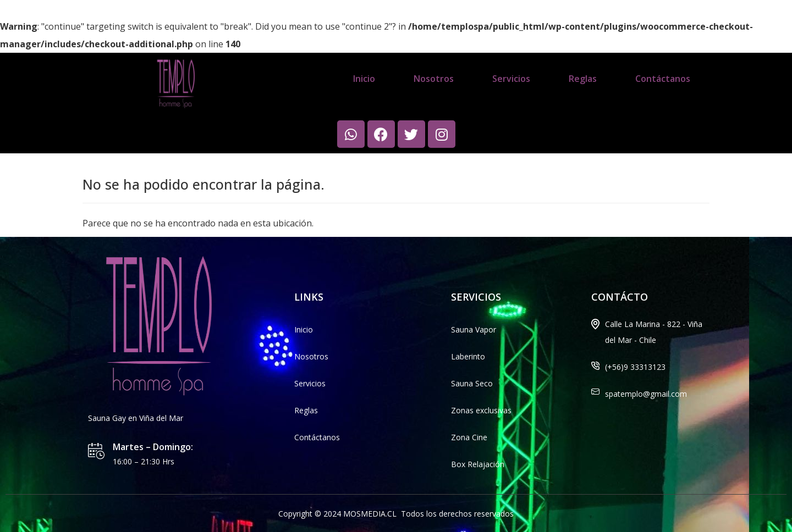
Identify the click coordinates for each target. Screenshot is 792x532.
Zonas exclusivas (481, 410)
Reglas (583, 79)
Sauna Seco (472, 383)
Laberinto (468, 356)
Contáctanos (663, 79)
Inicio (364, 79)
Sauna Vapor (474, 329)
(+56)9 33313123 (635, 367)
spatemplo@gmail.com (646, 394)
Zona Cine (469, 437)
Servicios (511, 79)
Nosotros (434, 79)
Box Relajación (478, 464)
